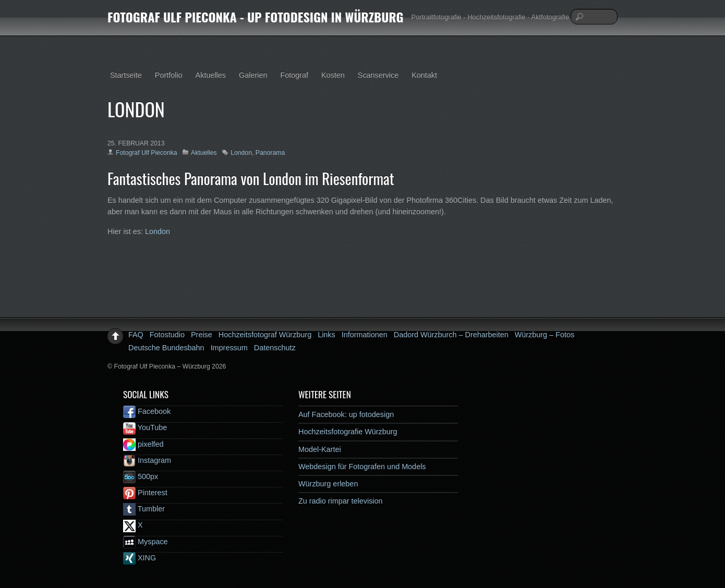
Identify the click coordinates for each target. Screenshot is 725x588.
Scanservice (378, 75)
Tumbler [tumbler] (144, 509)
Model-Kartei (320, 449)
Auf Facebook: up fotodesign (346, 414)
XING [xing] (140, 558)
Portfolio (169, 75)
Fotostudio (167, 335)
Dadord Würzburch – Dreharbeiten (451, 335)
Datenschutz (275, 348)
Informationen (365, 335)
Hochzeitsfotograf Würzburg (265, 335)
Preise (202, 335)
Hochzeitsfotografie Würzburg (348, 432)
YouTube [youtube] (145, 427)
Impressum (229, 348)
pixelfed (143, 444)
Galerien (253, 75)
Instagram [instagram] (147, 460)
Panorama (270, 153)
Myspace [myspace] (146, 542)
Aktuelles (211, 75)
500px (141, 476)
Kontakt (424, 75)
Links (327, 335)
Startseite (126, 75)
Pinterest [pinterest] (145, 493)
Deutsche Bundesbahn (166, 348)
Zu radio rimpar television (341, 501)
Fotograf (294, 75)
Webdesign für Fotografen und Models (362, 467)
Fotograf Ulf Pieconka (147, 153)
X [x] (133, 525)
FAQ (136, 335)
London (241, 153)
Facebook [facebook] (147, 411)
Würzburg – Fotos (545, 335)
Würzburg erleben (328, 484)
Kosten (333, 75)
